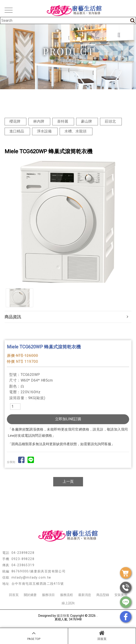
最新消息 (85, 595)
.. (97, 616)
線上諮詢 (68, 603)
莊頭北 (110, 121)
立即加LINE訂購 (68, 419)
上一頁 (68, 481)
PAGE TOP (34, 635)
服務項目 (48, 595)
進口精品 (17, 131)
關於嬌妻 (30, 595)
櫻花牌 (15, 121)
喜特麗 (63, 121)
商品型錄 (103, 595)
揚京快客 (63, 616)
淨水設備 (44, 131)
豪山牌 (86, 121)
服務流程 (67, 595)
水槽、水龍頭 (75, 131)
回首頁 (102, 635)
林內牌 (39, 121)
